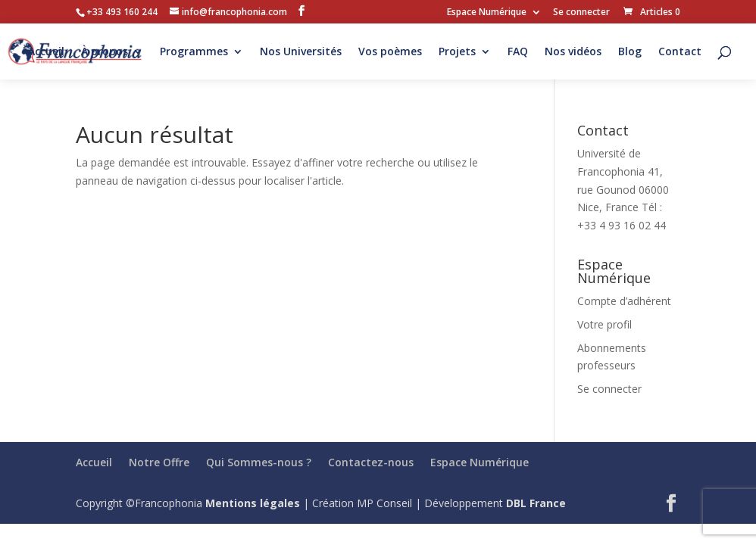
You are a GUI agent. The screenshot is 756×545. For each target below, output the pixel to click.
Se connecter (581, 13)
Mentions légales (253, 503)
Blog (630, 52)
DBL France (536, 503)
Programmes (194, 52)
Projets (457, 52)
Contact (680, 52)
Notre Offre (159, 462)
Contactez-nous (371, 462)
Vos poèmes (390, 52)
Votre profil (604, 324)
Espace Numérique (487, 13)
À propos (105, 52)
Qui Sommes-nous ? (259, 462)
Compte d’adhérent (624, 301)
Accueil (46, 52)
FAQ (518, 52)
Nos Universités (301, 52)
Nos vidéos (573, 52)
